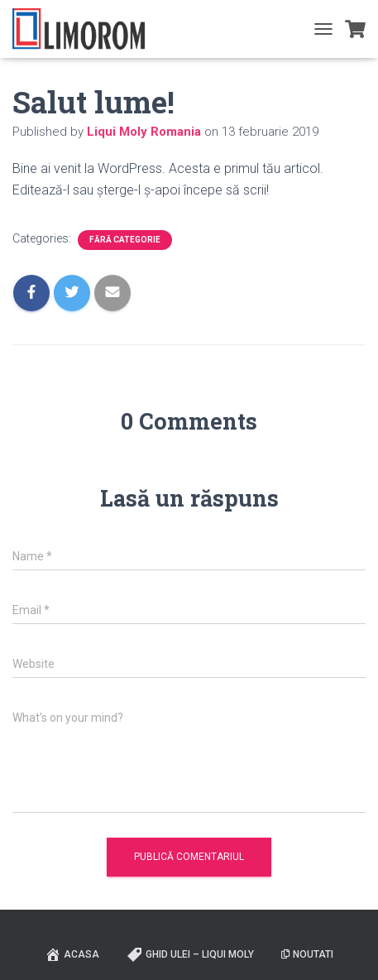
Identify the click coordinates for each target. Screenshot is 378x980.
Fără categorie (125, 240)
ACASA (72, 954)
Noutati (307, 954)
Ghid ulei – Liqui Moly (190, 954)
